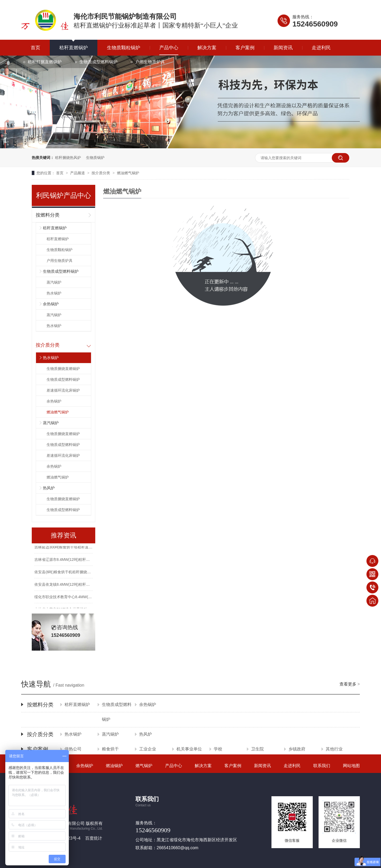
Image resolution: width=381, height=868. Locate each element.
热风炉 (49, 488)
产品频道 (78, 173)
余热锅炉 (51, 304)
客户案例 (245, 48)
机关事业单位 (189, 749)
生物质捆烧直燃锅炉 (63, 369)
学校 (218, 749)
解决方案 (207, 48)
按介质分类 (101, 173)
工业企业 (148, 749)
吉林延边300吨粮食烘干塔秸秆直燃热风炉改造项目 (76, 548)
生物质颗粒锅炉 (124, 48)
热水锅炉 (54, 293)
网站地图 (351, 766)
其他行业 (334, 749)
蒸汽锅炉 (54, 282)
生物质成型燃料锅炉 (98, 62)
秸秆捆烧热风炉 (68, 158)
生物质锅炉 (95, 158)
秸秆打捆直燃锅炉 (45, 62)
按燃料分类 (48, 215)
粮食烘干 (110, 749)
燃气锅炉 (144, 766)
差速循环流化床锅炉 (63, 390)
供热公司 (73, 749)
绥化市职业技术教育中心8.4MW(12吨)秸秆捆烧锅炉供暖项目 (84, 598)
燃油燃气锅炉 (128, 173)
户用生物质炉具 (150, 62)
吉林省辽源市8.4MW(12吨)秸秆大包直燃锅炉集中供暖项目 (82, 560)
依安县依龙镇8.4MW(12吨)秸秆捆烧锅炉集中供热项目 (79, 585)
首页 (35, 48)
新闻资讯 (283, 48)
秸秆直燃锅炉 (74, 48)
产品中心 (169, 48)
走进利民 (321, 48)
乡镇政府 (297, 749)
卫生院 (257, 749)
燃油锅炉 (114, 766)
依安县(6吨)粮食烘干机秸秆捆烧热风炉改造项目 (74, 573)
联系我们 (322, 766)
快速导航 (190, 685)
